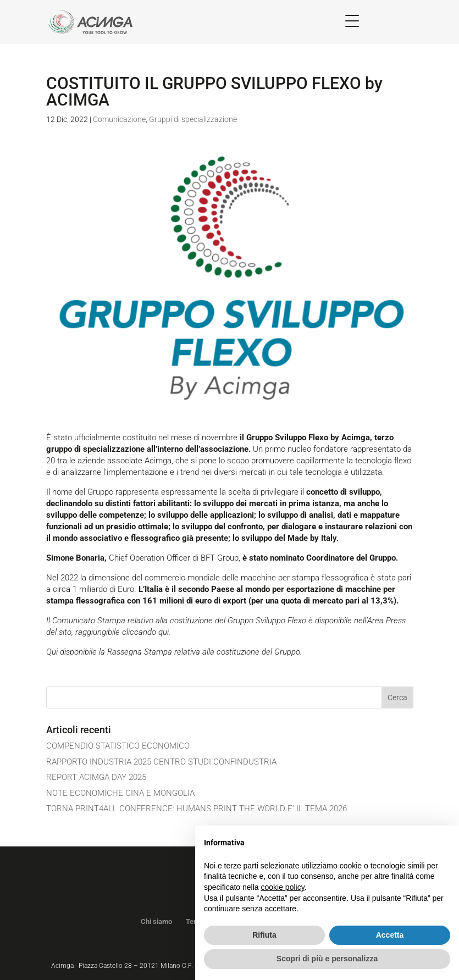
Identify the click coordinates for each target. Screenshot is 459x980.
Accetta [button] (390, 935)
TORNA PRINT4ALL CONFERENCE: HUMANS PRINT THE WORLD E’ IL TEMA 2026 (197, 809)
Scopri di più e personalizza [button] (327, 959)
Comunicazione (119, 119)
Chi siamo (156, 921)
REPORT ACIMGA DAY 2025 (96, 777)
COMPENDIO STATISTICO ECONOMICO (118, 746)
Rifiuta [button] (264, 935)
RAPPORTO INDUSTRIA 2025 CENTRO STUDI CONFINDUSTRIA (161, 762)
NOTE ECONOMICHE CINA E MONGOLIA (120, 793)
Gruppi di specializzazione (193, 119)
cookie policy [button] (283, 887)
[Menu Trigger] (352, 21)
